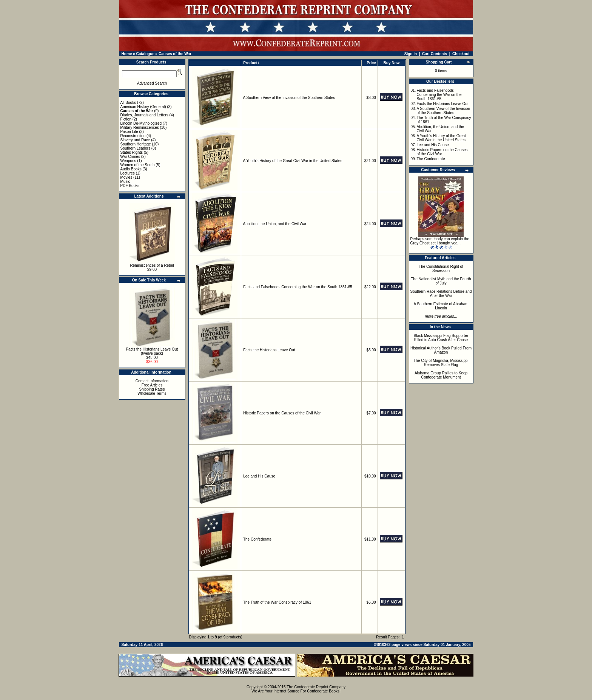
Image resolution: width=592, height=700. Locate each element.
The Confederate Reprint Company (316, 687)
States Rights (132, 152)
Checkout (461, 54)
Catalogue (145, 54)
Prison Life (129, 132)
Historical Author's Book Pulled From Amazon (441, 350)
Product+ (251, 63)
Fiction (126, 119)
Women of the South (138, 165)
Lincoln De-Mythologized (141, 123)
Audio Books (131, 169)
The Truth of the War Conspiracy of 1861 (277, 602)
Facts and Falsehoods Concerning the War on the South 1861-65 (298, 287)
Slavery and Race (135, 140)
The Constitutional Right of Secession (441, 269)
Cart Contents (435, 54)
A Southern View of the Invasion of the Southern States (289, 98)
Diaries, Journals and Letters (144, 115)
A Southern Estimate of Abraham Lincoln (441, 306)
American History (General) (143, 107)
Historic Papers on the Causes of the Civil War (282, 413)
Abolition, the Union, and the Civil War (275, 224)
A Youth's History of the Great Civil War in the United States (293, 161)
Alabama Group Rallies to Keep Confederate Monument (441, 375)
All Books (128, 103)
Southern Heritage (136, 144)
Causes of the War (175, 54)
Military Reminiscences (140, 127)
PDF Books (130, 186)
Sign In (411, 54)
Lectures (128, 173)
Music (125, 182)
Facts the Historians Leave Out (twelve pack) (152, 351)
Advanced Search (152, 83)
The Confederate (257, 539)
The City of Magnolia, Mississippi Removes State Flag (441, 363)
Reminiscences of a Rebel (152, 265)
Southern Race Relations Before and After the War (441, 294)
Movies (126, 177)
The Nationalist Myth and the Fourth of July (441, 281)
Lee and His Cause (259, 476)
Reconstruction (133, 136)
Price (371, 63)
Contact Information (152, 381)
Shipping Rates (152, 389)
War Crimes (130, 157)
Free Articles (152, 385)
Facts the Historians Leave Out (269, 350)
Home (127, 54)
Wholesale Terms (152, 393)
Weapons (128, 161)
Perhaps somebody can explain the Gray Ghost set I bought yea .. (440, 241)
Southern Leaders (136, 148)
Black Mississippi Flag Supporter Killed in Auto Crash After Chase (441, 338)
